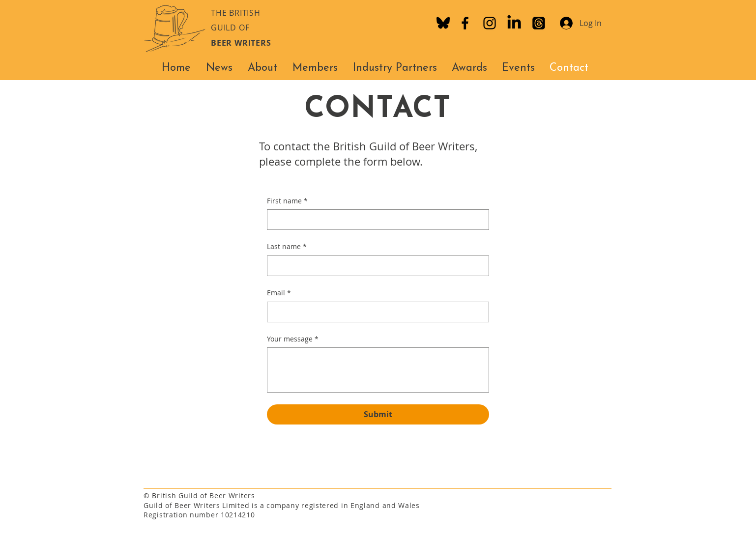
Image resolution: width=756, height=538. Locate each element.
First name (287, 201)
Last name (287, 247)
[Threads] (539, 23)
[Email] (375, 312)
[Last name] (375, 266)
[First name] (375, 220)
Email (279, 293)
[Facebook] (465, 23)
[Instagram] (490, 23)
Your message (293, 339)
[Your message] (378, 370)
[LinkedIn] (514, 23)
